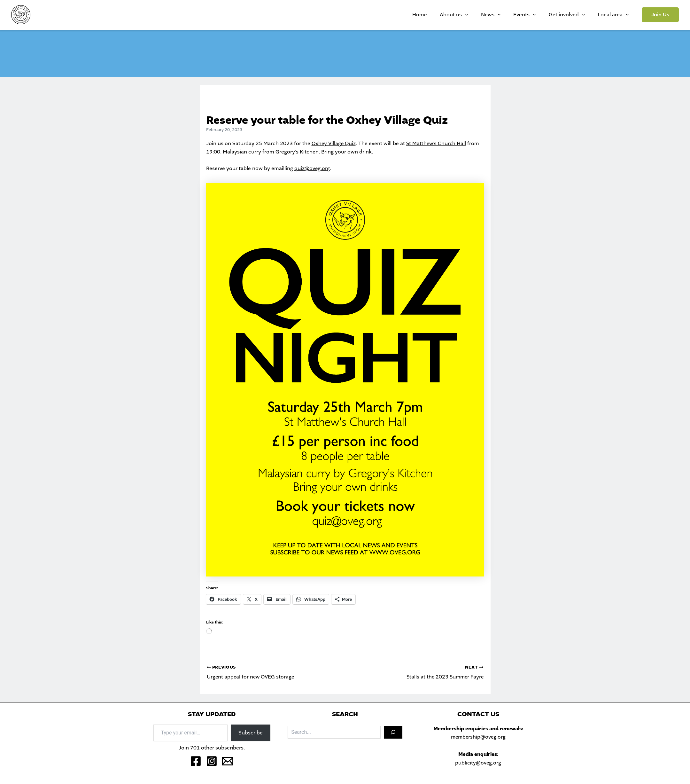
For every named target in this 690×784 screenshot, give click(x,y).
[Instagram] (212, 761)
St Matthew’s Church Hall (438, 143)
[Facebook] (196, 761)
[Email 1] (228, 761)
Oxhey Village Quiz (334, 143)
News (513, 15)
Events (541, 15)
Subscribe (251, 732)
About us (483, 15)
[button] (660, 15)
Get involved (577, 15)
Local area (616, 15)
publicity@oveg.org (478, 763)
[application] (494, 15)
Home (455, 15)
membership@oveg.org (478, 737)
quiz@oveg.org (312, 168)
